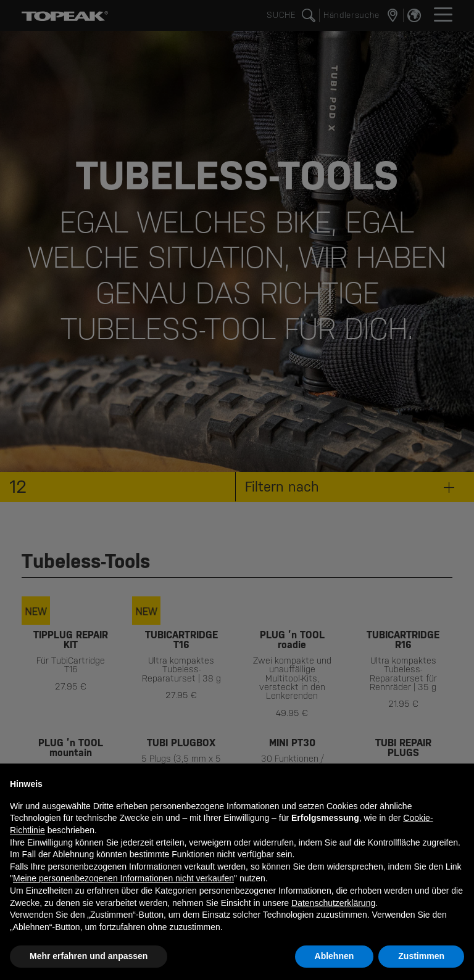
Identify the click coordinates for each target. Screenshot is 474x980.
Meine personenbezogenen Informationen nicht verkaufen (123, 878)
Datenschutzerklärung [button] (333, 903)
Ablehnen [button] (335, 956)
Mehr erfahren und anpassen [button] (89, 956)
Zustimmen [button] (421, 956)
